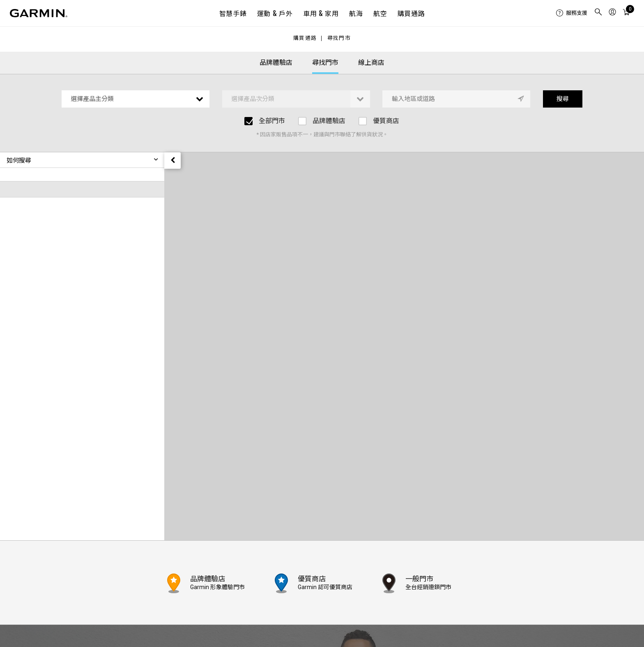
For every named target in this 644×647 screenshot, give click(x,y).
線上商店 (371, 63)
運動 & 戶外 (275, 13)
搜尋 (563, 99)
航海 (356, 13)
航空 (380, 13)
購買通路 (411, 13)
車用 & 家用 (321, 13)
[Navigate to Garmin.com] (39, 13)
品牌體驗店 (276, 63)
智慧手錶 (233, 13)
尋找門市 (339, 38)
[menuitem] (572, 13)
